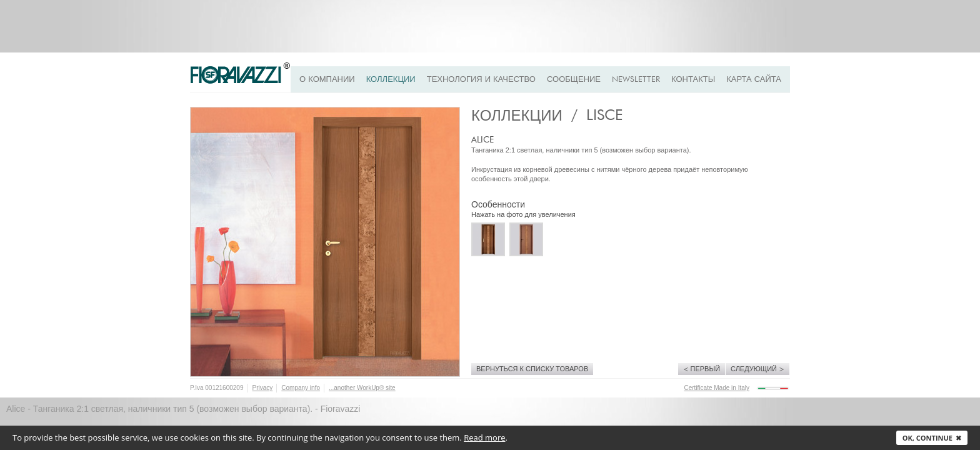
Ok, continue (932, 438)
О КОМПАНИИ (327, 80)
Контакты (693, 80)
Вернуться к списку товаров (532, 369)
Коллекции (391, 80)
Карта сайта (754, 80)
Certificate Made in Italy (717, 388)
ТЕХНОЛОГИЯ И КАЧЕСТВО (481, 80)
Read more (484, 437)
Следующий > (757, 369)
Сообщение (574, 80)
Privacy (262, 388)
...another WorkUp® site (362, 388)
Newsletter (636, 80)
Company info (301, 388)
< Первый (702, 369)
